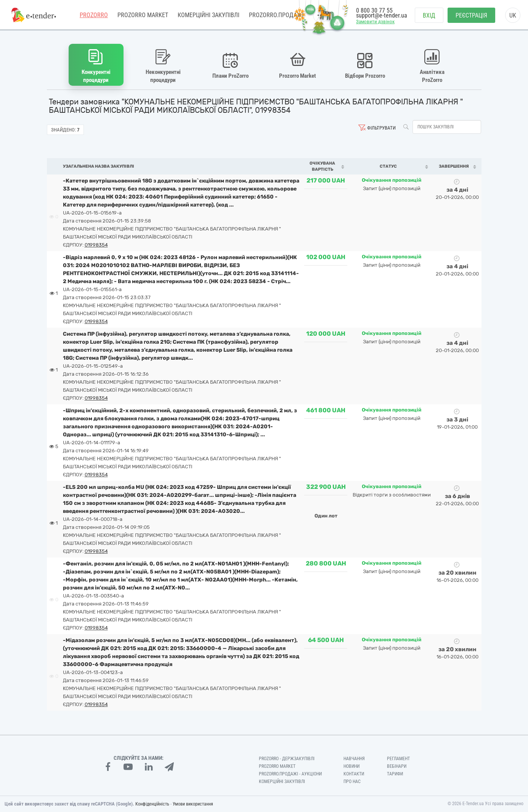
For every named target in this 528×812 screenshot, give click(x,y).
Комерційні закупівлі (209, 15)
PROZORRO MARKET (143, 15)
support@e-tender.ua (382, 15)
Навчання (354, 759)
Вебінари (397, 766)
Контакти (354, 774)
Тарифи (395, 774)
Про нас (352, 782)
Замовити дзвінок (375, 22)
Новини (351, 766)
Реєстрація (471, 15)
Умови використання (193, 804)
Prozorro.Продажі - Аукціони (290, 774)
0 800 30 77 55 (374, 10)
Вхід (429, 15)
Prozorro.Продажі (276, 15)
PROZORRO (94, 15)
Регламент (398, 759)
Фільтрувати (381, 128)
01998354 (96, 245)
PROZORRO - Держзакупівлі (287, 759)
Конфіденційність (152, 804)
